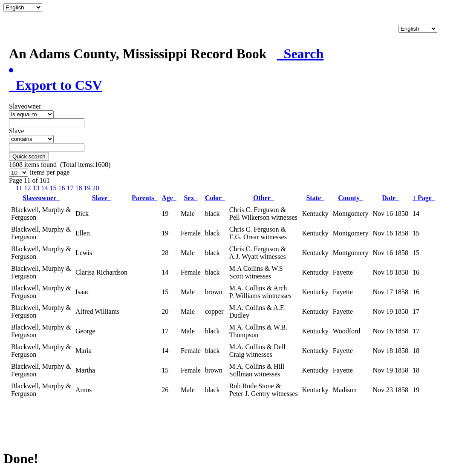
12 (27, 188)
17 (70, 188)
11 (19, 188)
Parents (144, 198)
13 (36, 188)
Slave (101, 198)
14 (44, 188)
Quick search (29, 156)
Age (169, 198)
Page (424, 198)
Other (264, 198)
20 (95, 188)
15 (53, 188)
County (351, 198)
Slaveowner (41, 198)
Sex (191, 198)
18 (78, 188)
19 (87, 188)
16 (61, 188)
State (315, 198)
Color (215, 198)
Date (390, 198)
